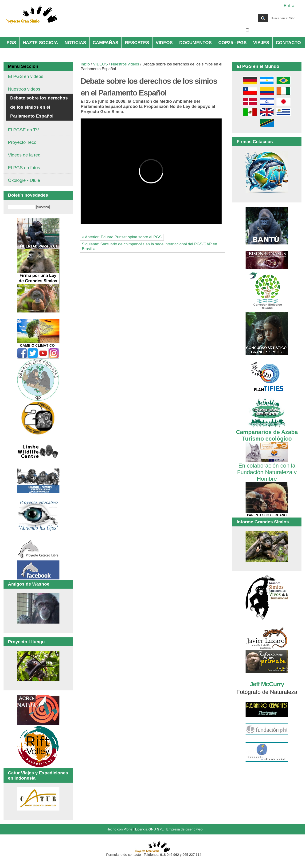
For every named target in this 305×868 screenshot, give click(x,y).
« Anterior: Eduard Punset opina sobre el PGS (122, 237)
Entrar (290, 6)
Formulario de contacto (123, 855)
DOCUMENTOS (196, 43)
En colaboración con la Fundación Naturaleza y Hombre (267, 469)
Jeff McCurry (267, 684)
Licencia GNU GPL (149, 829)
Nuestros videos (125, 64)
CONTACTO (288, 43)
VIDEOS (164, 43)
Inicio (85, 64)
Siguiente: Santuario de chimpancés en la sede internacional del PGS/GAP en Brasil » (149, 246)
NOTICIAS (75, 43)
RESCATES (137, 43)
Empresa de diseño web (184, 829)
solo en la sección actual (275, 30)
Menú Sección (23, 66)
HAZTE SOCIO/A (40, 43)
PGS (11, 43)
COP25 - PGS (233, 43)
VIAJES (261, 43)
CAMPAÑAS (105, 43)
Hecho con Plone (119, 829)
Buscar (245, 14)
